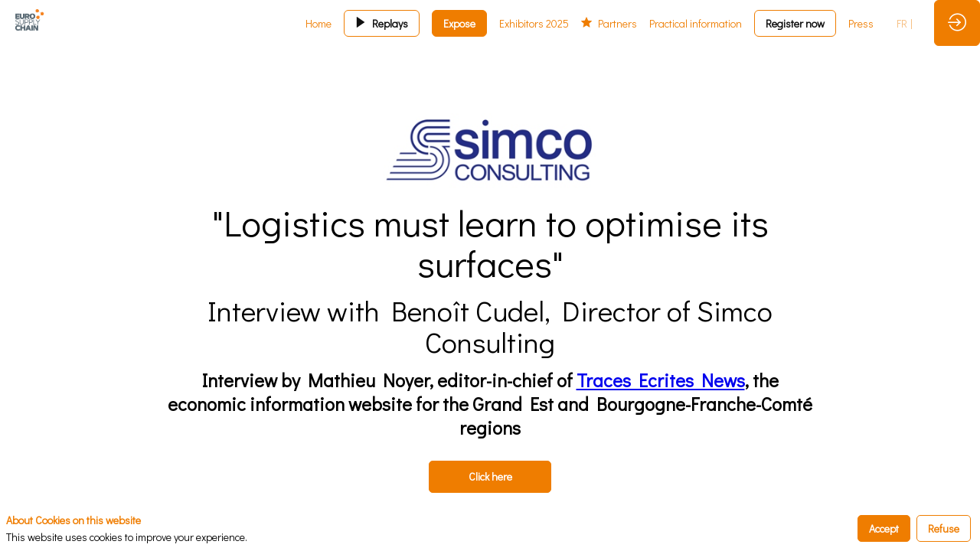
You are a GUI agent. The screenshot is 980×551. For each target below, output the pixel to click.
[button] (382, 23)
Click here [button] (490, 476)
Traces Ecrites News (661, 380)
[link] (318, 23)
